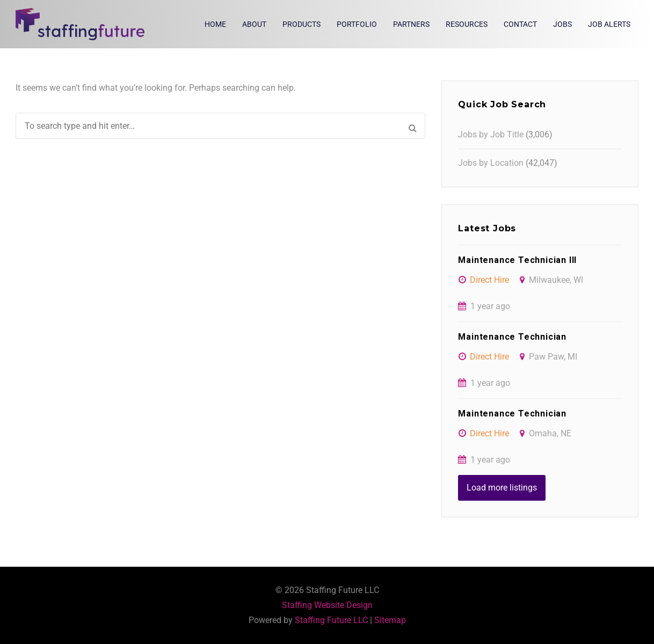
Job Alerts (609, 24)
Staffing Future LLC (331, 620)
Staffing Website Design (327, 605)
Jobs (562, 24)
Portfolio (357, 24)
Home (215, 24)
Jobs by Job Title (491, 134)
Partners (411, 24)
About (254, 24)
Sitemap (390, 620)
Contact (520, 24)
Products (301, 24)
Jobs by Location (491, 163)
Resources (467, 24)
